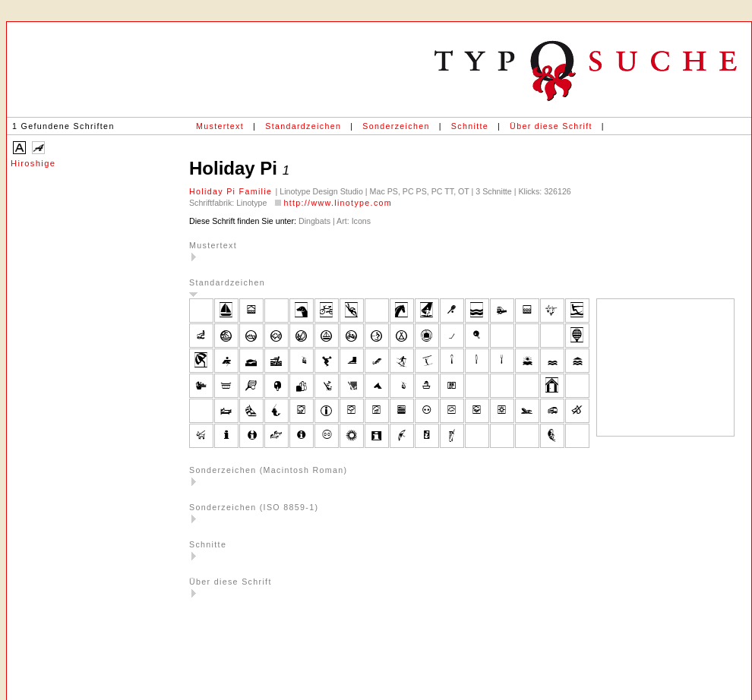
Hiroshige (33, 163)
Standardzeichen (303, 126)
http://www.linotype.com (338, 203)
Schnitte (470, 126)
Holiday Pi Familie (232, 191)
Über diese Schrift (551, 126)
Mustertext (220, 126)
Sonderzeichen (396, 126)
